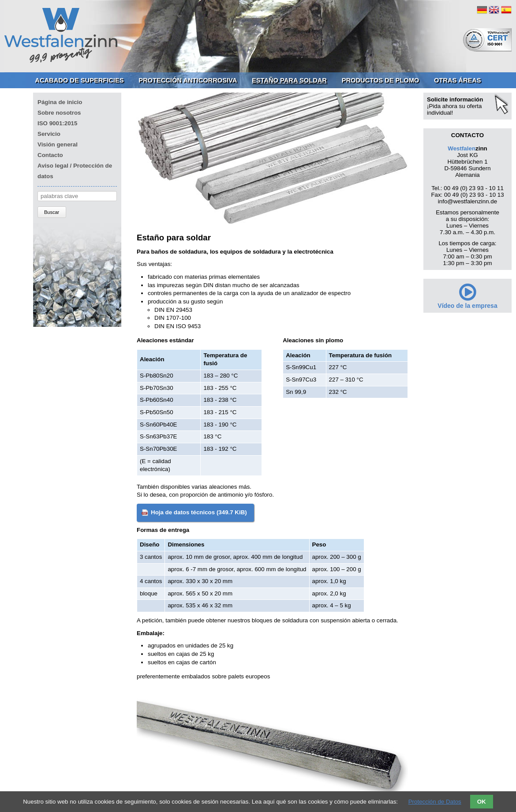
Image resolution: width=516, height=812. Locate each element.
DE (482, 10)
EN (494, 10)
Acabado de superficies (79, 80)
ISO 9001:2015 (57, 123)
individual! (440, 113)
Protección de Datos (435, 802)
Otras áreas (458, 80)
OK (482, 802)
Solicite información (455, 99)
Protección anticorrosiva (188, 80)
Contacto (50, 155)
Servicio (49, 134)
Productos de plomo (381, 80)
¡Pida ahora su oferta (454, 106)
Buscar (52, 212)
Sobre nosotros (59, 113)
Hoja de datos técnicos (199, 512)
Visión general (58, 144)
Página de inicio (60, 102)
